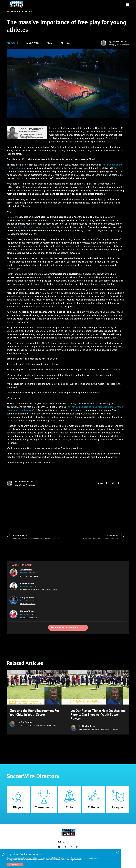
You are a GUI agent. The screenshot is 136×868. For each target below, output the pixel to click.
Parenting (12, 43)
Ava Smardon (26, 570)
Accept (15, 864)
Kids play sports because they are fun (37, 227)
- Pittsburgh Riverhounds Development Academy (40, 590)
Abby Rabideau (27, 597)
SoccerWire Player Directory (68, 628)
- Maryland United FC (30, 576)
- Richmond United (29, 604)
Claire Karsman (27, 584)
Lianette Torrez (27, 611)
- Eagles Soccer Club (30, 618)
